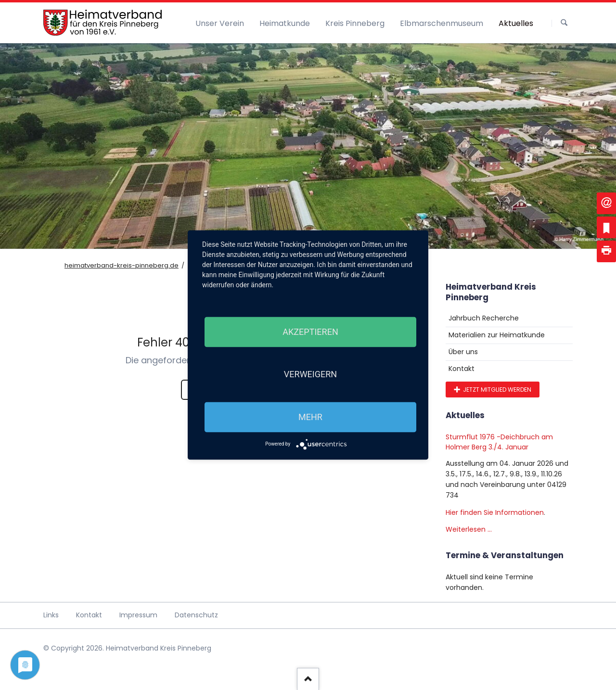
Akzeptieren (310, 332)
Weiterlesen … (469, 529)
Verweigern (310, 375)
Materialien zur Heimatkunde (497, 335)
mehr (310, 417)
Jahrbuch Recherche (484, 318)
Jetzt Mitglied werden (496, 390)
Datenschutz (196, 615)
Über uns (463, 352)
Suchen (564, 23)
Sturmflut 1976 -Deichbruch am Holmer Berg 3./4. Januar (499, 442)
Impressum (138, 615)
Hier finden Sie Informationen (495, 512)
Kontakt (462, 369)
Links (51, 615)
